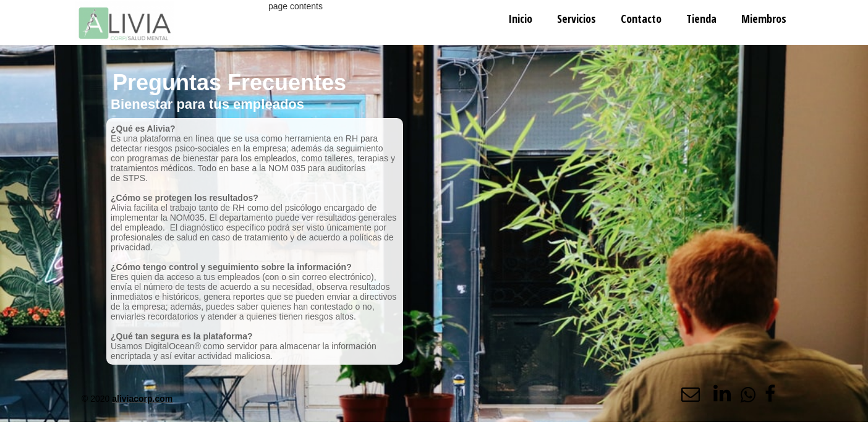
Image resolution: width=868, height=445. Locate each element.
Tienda (701, 19)
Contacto (641, 19)
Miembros (764, 19)
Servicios (577, 19)
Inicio (520, 19)
